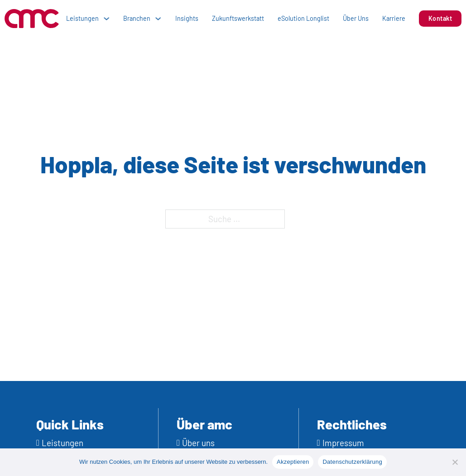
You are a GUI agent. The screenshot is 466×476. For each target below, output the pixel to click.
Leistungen (82, 18)
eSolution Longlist (303, 18)
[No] (455, 462)
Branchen (137, 18)
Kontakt (440, 18)
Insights (187, 18)
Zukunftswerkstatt (238, 18)
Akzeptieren (293, 462)
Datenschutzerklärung (352, 462)
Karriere (394, 18)
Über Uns (356, 18)
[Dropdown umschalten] (106, 19)
